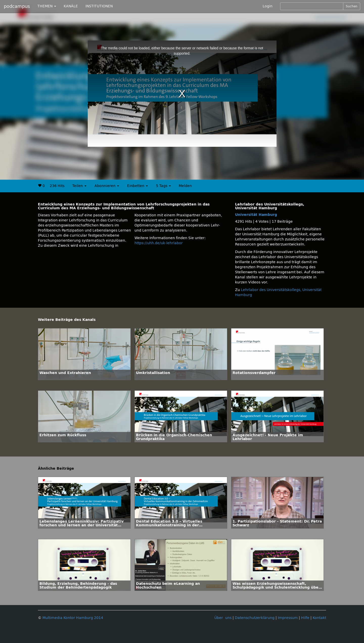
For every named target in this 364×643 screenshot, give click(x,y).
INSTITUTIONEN (99, 6)
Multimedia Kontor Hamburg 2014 (73, 618)
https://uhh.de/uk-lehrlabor (159, 243)
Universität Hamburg (256, 215)
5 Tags (163, 186)
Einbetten (138, 186)
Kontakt (319, 618)
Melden (185, 186)
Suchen (352, 6)
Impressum (288, 618)
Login (268, 6)
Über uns (223, 618)
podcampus (17, 6)
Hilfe (305, 618)
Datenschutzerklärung (255, 618)
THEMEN (47, 6)
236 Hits (57, 186)
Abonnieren (107, 186)
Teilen (79, 186)
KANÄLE (71, 6)
